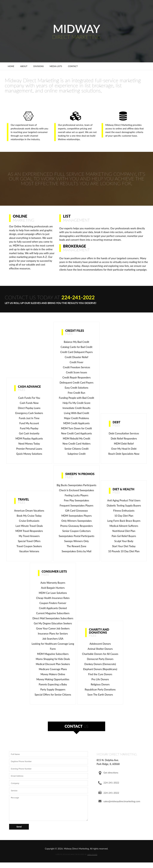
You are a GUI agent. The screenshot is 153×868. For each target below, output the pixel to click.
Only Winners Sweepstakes (77, 521)
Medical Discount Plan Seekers (53, 664)
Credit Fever (76, 362)
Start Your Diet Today (124, 546)
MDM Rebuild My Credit (77, 438)
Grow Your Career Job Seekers (53, 628)
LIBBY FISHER (92, 859)
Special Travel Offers (29, 541)
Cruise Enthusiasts (29, 521)
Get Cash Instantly (29, 433)
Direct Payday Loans (29, 408)
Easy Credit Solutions (76, 388)
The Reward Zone (76, 546)
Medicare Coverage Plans (53, 669)
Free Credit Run (76, 393)
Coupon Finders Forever (53, 603)
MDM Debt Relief (124, 444)
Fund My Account (29, 423)
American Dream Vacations (29, 511)
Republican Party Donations (100, 689)
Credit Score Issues (76, 372)
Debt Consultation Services (124, 433)
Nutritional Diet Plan (124, 531)
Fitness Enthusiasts (124, 511)
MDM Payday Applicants (29, 438)
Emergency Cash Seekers (29, 413)
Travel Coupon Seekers (29, 546)
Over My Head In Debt (124, 449)
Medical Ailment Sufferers (124, 526)
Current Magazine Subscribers (53, 613)
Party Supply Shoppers (53, 689)
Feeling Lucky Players (76, 495)
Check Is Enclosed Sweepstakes (76, 490)
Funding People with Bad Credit (76, 398)
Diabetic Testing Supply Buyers (124, 505)
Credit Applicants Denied (53, 608)
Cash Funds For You (29, 398)
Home (11, 66)
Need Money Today (29, 444)
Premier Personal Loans (29, 449)
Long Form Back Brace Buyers (124, 521)
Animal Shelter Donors (100, 649)
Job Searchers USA (53, 639)
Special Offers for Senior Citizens (53, 695)
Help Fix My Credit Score (76, 403)
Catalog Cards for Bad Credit (76, 347)
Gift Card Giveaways (76, 511)
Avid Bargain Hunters (53, 588)
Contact (73, 66)
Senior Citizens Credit (77, 449)
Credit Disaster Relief (76, 357)
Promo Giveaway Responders (76, 526)
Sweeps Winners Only (76, 541)
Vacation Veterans (29, 551)
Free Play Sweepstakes (76, 500)
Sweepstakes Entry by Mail (76, 551)
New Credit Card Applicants (76, 433)
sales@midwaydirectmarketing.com (122, 801)
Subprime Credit (77, 454)
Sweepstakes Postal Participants (76, 536)
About (24, 66)
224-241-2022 (78, 297)
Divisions (38, 66)
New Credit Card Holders (76, 444)
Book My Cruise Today (29, 516)
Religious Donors (100, 684)
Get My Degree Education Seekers (53, 623)
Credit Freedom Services (76, 367)
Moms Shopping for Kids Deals (53, 659)
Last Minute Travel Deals (29, 526)
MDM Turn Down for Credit (77, 428)
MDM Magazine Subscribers (53, 654)
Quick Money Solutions (29, 454)
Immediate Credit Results (76, 408)
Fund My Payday (29, 428)
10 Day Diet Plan (124, 516)
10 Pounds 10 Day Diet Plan (124, 551)
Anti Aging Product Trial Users (124, 500)
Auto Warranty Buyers (53, 583)
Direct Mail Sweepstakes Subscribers (53, 618)
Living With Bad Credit (77, 413)
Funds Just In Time (29, 418)
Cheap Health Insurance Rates (53, 598)
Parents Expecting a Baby (53, 684)
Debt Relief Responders (124, 438)
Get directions (111, 772)
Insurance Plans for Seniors (53, 634)
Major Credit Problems (76, 418)
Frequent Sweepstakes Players (76, 505)
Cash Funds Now (29, 403)
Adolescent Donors (100, 644)
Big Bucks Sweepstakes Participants (76, 485)
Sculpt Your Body (124, 541)
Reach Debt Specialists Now (124, 454)
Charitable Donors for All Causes (100, 654)
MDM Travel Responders (29, 531)
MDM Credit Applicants (76, 423)
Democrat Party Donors (100, 659)
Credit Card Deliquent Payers (77, 352)
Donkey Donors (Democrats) (100, 664)
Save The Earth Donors (100, 695)
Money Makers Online (53, 674)
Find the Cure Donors (100, 674)
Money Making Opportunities (53, 679)
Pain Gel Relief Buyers (124, 536)
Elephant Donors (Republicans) (100, 669)
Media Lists (56, 66)
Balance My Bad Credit (76, 342)
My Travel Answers (29, 536)
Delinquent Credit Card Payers (76, 383)
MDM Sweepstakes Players (77, 516)
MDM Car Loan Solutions (53, 593)
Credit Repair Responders (77, 377)
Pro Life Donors (100, 679)
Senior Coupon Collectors (76, 531)
